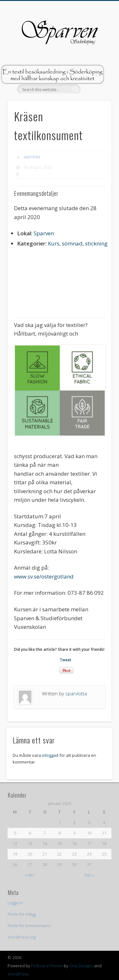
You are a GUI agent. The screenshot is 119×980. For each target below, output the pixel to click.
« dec (30, 875)
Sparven (44, 233)
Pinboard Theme (47, 966)
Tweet (66, 660)
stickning (96, 243)
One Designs (81, 966)
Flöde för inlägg (22, 914)
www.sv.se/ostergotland (44, 576)
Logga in (15, 903)
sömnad (72, 243)
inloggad (50, 755)
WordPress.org (22, 937)
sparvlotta (32, 157)
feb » (89, 875)
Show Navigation (96, 57)
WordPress (18, 974)
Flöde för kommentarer (29, 926)
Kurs (54, 243)
